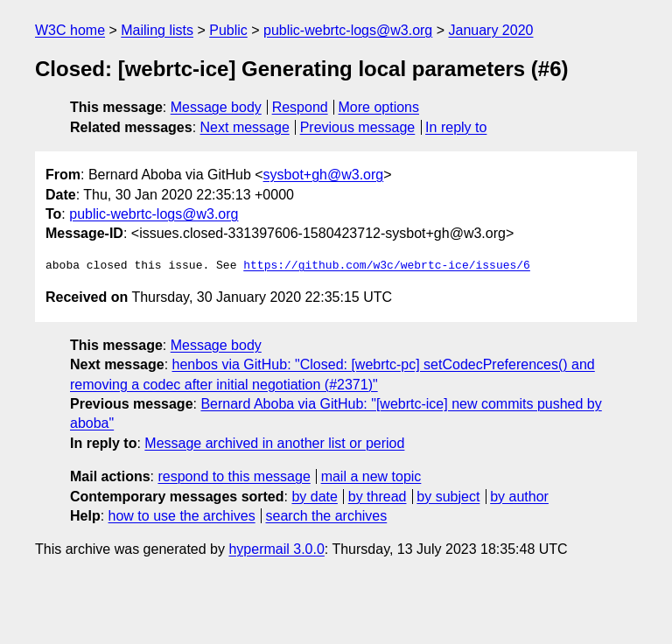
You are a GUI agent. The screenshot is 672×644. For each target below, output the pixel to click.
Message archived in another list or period (274, 443)
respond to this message (234, 476)
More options (379, 107)
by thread (378, 497)
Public (228, 30)
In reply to (456, 127)
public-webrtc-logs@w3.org (348, 30)
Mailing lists (157, 30)
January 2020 (491, 30)
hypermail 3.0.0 (276, 549)
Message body (216, 107)
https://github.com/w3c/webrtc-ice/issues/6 (387, 266)
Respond (300, 107)
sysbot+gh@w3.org (324, 175)
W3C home (70, 30)
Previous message (358, 127)
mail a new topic (371, 476)
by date (314, 497)
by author (519, 497)
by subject (448, 497)
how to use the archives (182, 516)
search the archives (327, 516)
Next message (245, 127)
